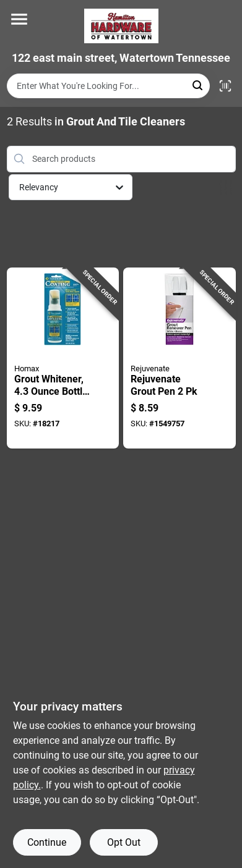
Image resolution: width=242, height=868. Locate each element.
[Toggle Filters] (226, 188)
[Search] (198, 85)
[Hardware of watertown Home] (121, 26)
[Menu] (19, 19)
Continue (47, 842)
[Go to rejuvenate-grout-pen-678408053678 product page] (179, 358)
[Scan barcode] (225, 86)
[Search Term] (108, 86)
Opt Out (124, 842)
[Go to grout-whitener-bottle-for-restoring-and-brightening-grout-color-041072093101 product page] (63, 358)
